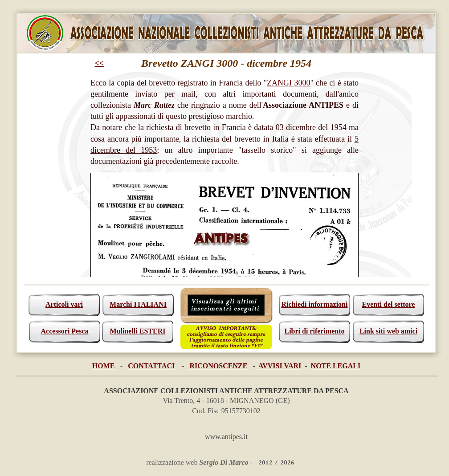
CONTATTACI (151, 366)
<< (100, 63)
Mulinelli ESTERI (138, 331)
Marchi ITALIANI (138, 304)
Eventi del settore (389, 304)
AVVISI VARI (280, 366)
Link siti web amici (388, 331)
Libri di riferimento (314, 331)
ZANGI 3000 (288, 83)
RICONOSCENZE (219, 366)
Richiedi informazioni (315, 304)
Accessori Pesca (64, 331)
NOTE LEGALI (336, 366)
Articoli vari (64, 304)
